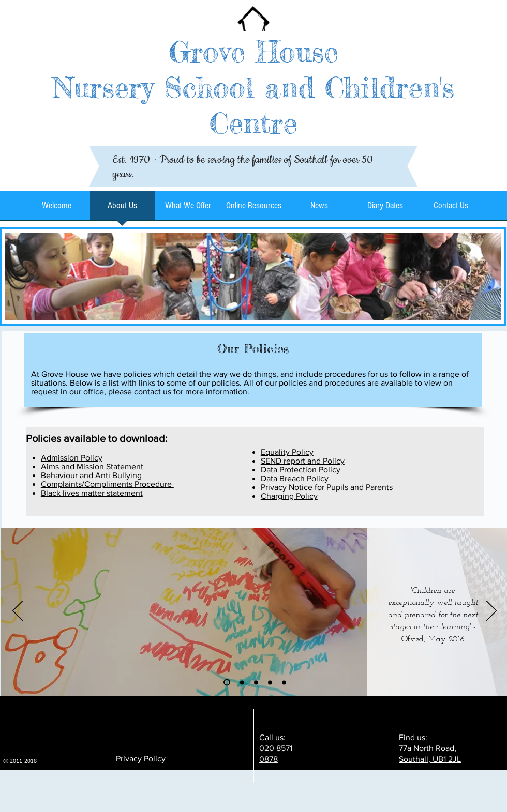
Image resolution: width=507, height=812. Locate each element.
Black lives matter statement (92, 493)
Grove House (253, 51)
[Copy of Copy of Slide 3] (284, 682)
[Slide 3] (256, 682)
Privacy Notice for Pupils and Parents (327, 487)
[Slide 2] (242, 682)
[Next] (491, 611)
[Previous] (18, 611)
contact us (153, 392)
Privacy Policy (141, 759)
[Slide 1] (227, 683)
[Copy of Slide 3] (270, 682)
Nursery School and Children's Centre (253, 105)
